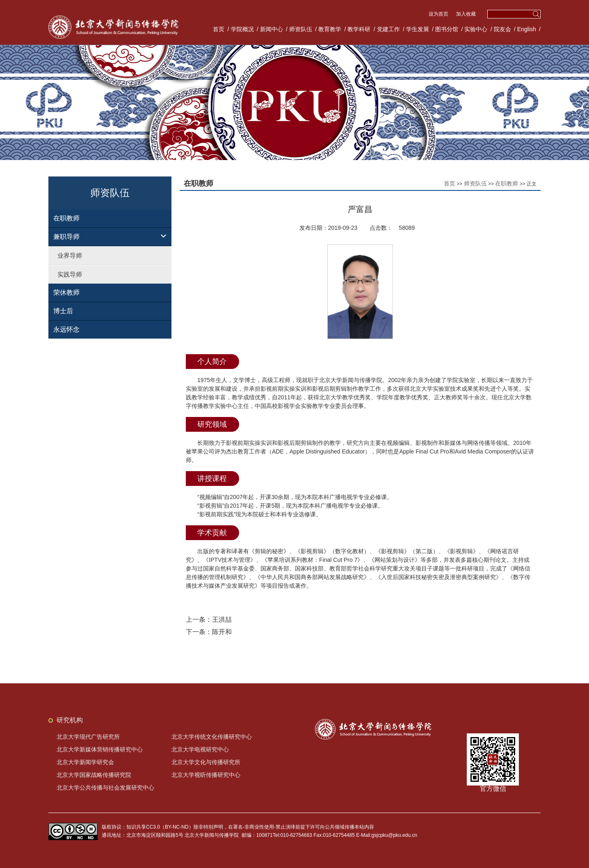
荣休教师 (66, 292)
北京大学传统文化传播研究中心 (212, 737)
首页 (219, 29)
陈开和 (222, 632)
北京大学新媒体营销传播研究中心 (100, 749)
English (527, 29)
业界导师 (70, 255)
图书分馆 (447, 29)
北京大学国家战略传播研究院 (94, 775)
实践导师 (70, 274)
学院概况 (242, 29)
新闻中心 (272, 29)
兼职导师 (66, 237)
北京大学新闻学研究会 (85, 762)
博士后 (63, 311)
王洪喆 (222, 620)
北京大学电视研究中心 (200, 749)
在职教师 (66, 218)
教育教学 (330, 29)
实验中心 (476, 29)
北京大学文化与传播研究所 (206, 762)
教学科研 (359, 29)
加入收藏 (466, 14)
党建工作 (388, 29)
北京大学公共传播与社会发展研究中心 (105, 788)
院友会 (502, 29)
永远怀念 (66, 329)
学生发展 (418, 29)
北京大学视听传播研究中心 (206, 775)
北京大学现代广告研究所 (88, 737)
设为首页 (439, 14)
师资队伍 (301, 29)
